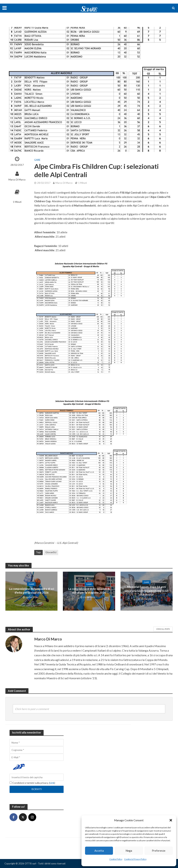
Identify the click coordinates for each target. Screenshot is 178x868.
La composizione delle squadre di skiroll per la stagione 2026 (89, 591)
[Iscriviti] (37, 789)
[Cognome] (37, 750)
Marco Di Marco (17, 180)
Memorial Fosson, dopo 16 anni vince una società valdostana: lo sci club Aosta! (146, 591)
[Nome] (37, 743)
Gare (37, 160)
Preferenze (159, 851)
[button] (171, 820)
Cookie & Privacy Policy (135, 859)
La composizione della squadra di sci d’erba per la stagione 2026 (32, 591)
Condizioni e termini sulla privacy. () (32, 783)
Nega (129, 851)
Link (52, 783)
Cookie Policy (116, 859)
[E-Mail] (37, 757)
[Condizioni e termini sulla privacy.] (11, 783)
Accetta (99, 851)
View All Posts (163, 629)
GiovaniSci (51, 552)
